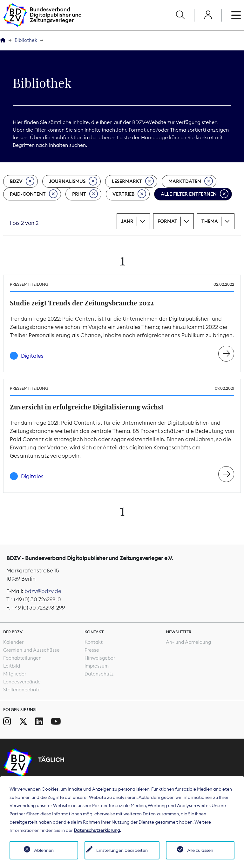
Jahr (127, 221)
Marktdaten (191, 181)
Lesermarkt (133, 181)
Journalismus (73, 181)
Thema (210, 221)
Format (167, 221)
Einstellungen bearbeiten (122, 850)
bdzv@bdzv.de (43, 591)
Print (85, 194)
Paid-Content (34, 194)
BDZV (22, 181)
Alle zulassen (200, 850)
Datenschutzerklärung (97, 830)
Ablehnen (44, 850)
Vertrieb (129, 194)
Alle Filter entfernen (195, 194)
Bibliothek (26, 40)
